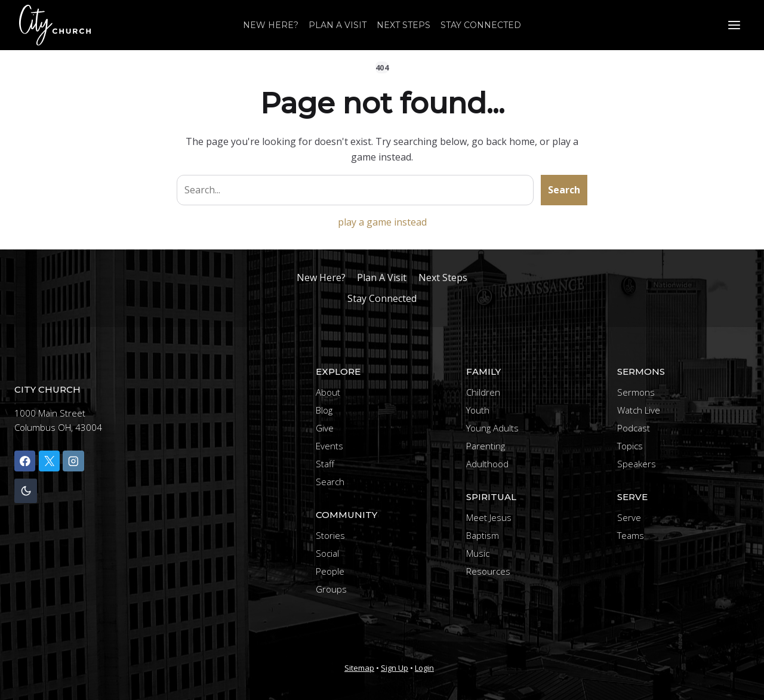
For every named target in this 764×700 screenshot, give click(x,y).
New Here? (271, 25)
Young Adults (492, 428)
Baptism (483, 535)
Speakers (637, 464)
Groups (331, 589)
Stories (330, 535)
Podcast (634, 428)
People (330, 571)
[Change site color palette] (26, 491)
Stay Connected (481, 25)
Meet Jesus (489, 517)
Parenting (486, 446)
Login (424, 668)
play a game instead (382, 222)
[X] (49, 461)
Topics (630, 446)
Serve (629, 517)
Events (329, 446)
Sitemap (359, 668)
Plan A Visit (338, 25)
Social (327, 553)
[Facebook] (25, 461)
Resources (488, 571)
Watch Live (639, 410)
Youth (478, 410)
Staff (325, 464)
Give (325, 428)
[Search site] (355, 190)
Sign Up (395, 668)
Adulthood (487, 464)
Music (478, 553)
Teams (631, 535)
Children (483, 392)
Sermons (636, 392)
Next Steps (403, 25)
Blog (324, 410)
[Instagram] (73, 461)
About (328, 392)
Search (564, 190)
